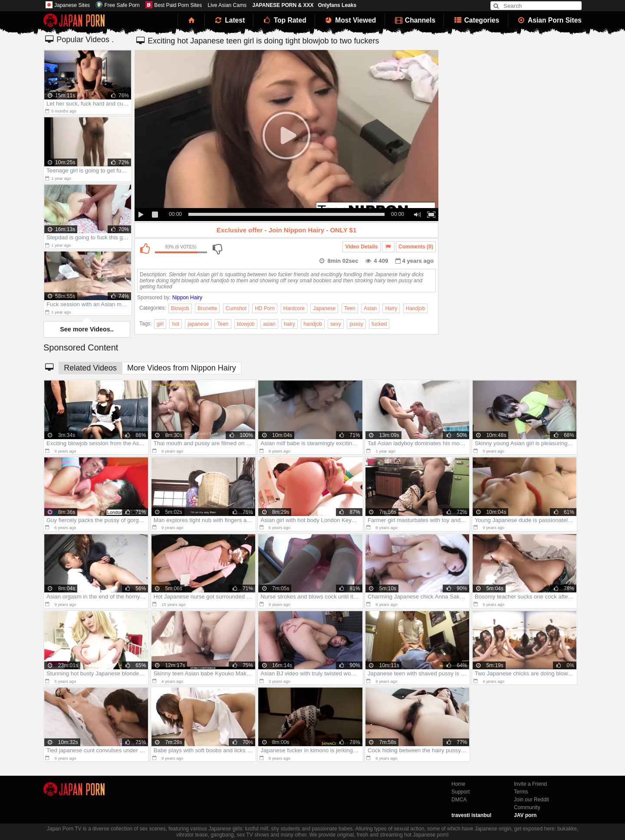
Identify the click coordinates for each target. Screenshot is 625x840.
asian (269, 324)
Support (461, 792)
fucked (379, 324)
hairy (289, 324)
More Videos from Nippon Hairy (182, 368)
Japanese (324, 308)
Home (458, 784)
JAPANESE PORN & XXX (283, 5)
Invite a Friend (530, 784)
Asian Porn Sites (549, 20)
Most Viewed (350, 20)
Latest (229, 20)
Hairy (391, 308)
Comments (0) (416, 247)
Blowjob (180, 308)
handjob (313, 324)
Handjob (416, 308)
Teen (350, 308)
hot (176, 324)
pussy (356, 324)
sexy (336, 324)
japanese (198, 324)
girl (160, 324)
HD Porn (265, 308)
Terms (521, 792)
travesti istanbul (471, 815)
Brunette (207, 308)
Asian (370, 308)
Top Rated (284, 20)
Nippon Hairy (187, 298)
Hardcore (294, 308)
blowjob (246, 324)
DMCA (459, 800)
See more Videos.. (87, 329)
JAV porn (525, 815)
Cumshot (236, 308)
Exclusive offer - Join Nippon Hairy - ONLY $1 (287, 230)
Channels (414, 20)
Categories (476, 20)
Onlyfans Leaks (337, 5)
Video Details (361, 247)
